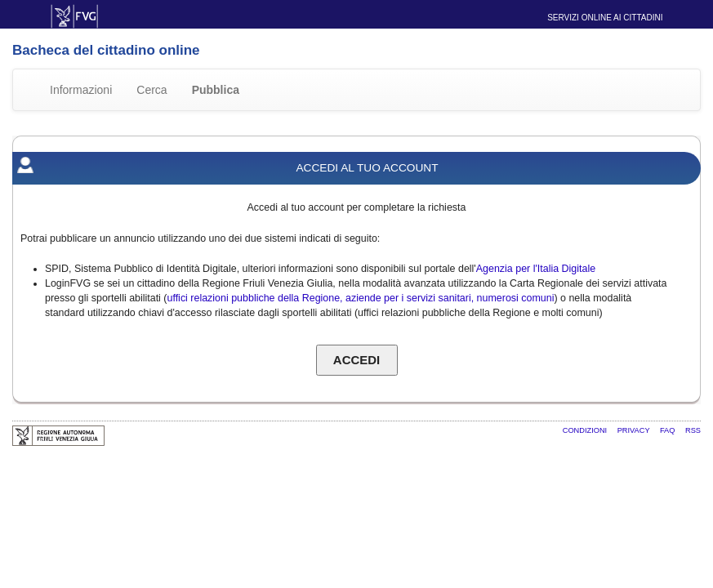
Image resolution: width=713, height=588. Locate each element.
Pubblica (216, 90)
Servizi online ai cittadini (605, 18)
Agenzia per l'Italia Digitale (536, 269)
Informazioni (81, 90)
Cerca (152, 90)
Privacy (635, 430)
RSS (693, 430)
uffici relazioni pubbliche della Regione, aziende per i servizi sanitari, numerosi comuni (361, 298)
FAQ (668, 430)
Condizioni (586, 430)
